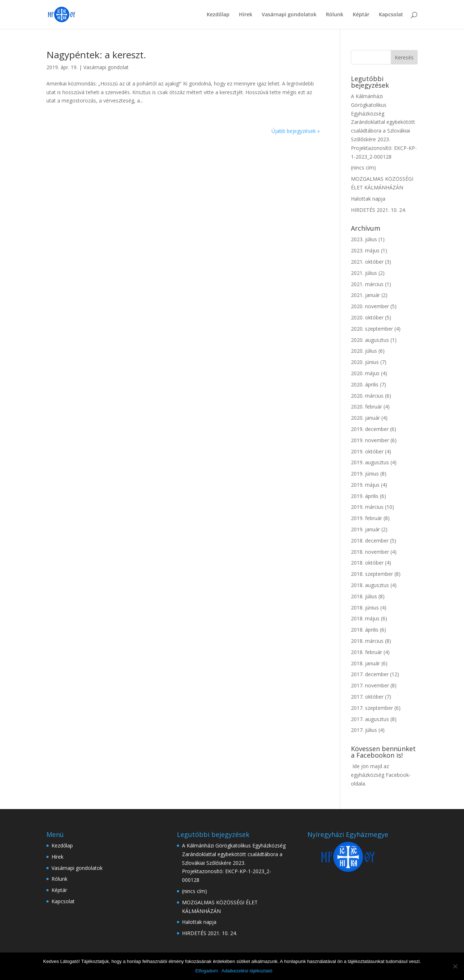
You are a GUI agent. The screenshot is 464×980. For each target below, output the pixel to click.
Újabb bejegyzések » (296, 131)
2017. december (370, 674)
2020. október (367, 317)
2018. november (370, 552)
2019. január (365, 529)
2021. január (365, 295)
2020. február (366, 407)
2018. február (366, 652)
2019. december (370, 429)
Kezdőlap (218, 15)
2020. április (365, 384)
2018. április (365, 630)
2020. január (365, 418)
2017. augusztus (370, 719)
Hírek (246, 15)
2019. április (365, 496)
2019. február (366, 518)
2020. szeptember (372, 329)
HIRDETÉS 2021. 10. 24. (378, 210)
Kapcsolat (391, 15)
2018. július (364, 596)
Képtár (361, 15)
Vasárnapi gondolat (106, 67)
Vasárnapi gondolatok (289, 15)
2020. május (365, 373)
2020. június (365, 362)
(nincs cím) (363, 167)
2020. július (364, 351)
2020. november (370, 306)
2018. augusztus (370, 585)
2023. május (365, 250)
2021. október (367, 262)
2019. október (367, 451)
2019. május (365, 485)
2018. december (370, 541)
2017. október (367, 697)
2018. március (367, 641)
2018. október (367, 563)
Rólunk (335, 15)
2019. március (367, 507)
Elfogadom (207, 971)
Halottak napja (368, 199)
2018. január (365, 663)
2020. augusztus (370, 340)
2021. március (367, 284)
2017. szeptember (372, 708)
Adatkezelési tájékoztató (247, 971)
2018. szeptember (372, 574)
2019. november (370, 440)
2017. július (364, 730)
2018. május (365, 618)
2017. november (370, 685)
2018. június (365, 608)
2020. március (367, 396)
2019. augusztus (370, 462)
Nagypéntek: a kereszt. (96, 55)
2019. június (365, 474)
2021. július (364, 273)
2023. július (364, 239)
